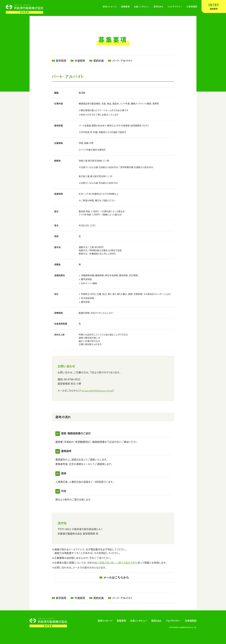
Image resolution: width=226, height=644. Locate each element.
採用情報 (25, 12)
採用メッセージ (110, 7)
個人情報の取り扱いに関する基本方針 (115, 563)
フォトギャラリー (175, 7)
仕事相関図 (192, 7)
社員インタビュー (142, 7)
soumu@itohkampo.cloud (97, 391)
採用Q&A (158, 7)
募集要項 (214, 6)
